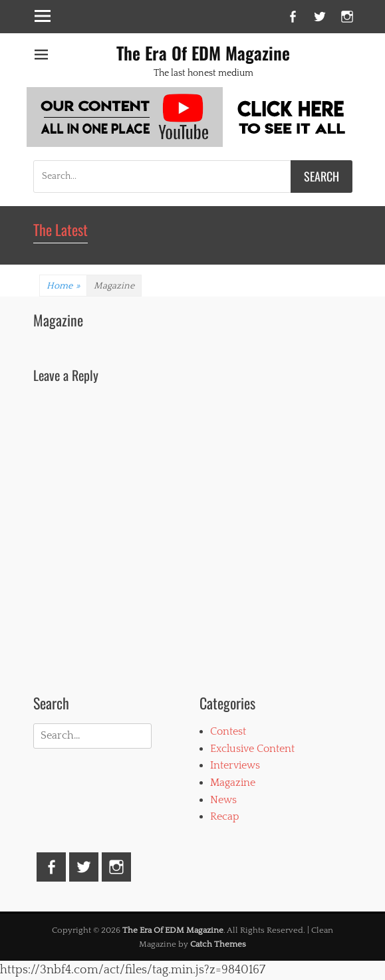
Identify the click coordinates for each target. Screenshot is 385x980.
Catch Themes (218, 944)
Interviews (235, 765)
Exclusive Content (252, 749)
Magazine (233, 783)
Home (63, 286)
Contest (228, 731)
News (223, 800)
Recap (225, 816)
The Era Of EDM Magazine (203, 53)
